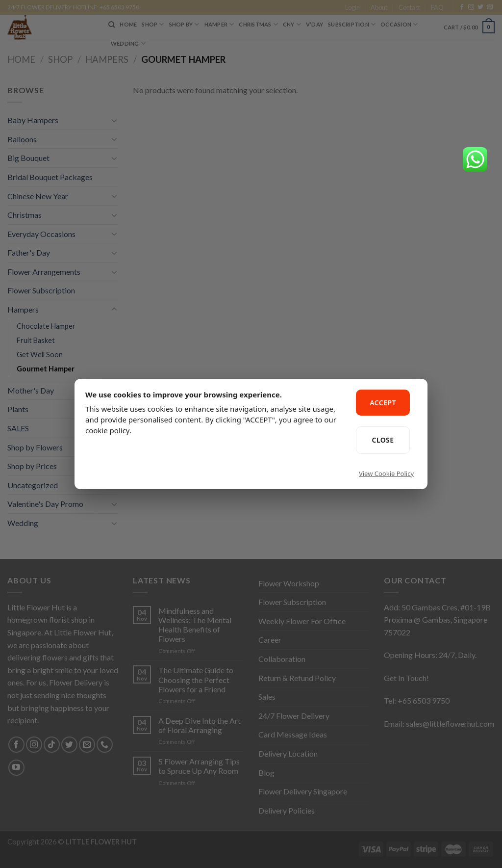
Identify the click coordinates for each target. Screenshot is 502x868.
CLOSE (383, 440)
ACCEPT (383, 403)
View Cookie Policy (386, 473)
